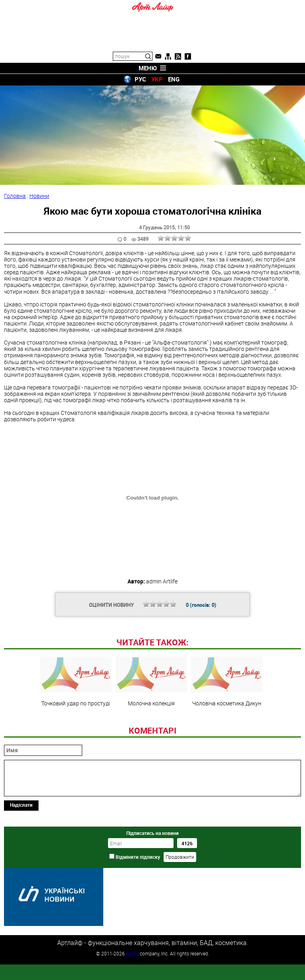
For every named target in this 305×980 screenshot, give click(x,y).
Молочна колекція (151, 736)
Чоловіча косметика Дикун (227, 736)
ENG (174, 79)
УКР (157, 79)
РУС (140, 79)
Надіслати (21, 859)
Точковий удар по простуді (76, 736)
